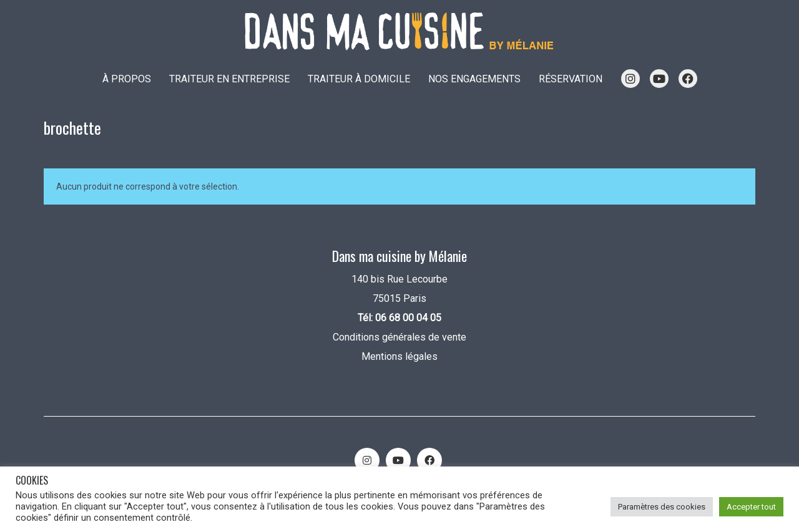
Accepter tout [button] (751, 507)
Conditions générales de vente (399, 337)
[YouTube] (398, 460)
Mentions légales (399, 356)
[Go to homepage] (399, 31)
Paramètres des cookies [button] (662, 507)
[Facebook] (429, 460)
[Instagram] (367, 460)
